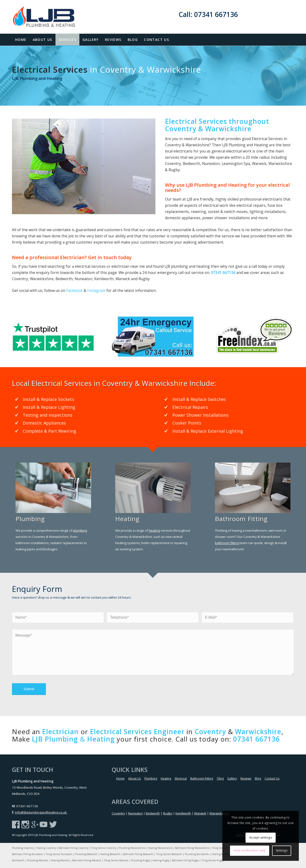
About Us (134, 778)
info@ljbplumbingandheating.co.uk (41, 812)
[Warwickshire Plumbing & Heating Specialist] (253, 488)
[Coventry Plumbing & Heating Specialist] (53, 488)
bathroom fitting (227, 543)
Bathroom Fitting (202, 778)
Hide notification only (250, 850)
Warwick (200, 813)
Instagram (96, 290)
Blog (258, 778)
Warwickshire (219, 813)
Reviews (246, 778)
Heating (166, 778)
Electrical (181, 778)
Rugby (168, 813)
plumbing (80, 530)
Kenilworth (183, 813)
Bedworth (153, 813)
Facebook (74, 290)
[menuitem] (21, 40)
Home (120, 778)
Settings (282, 850)
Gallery (232, 778)
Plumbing (151, 778)
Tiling (220, 778)
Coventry (118, 813)
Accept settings (261, 838)
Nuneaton (135, 813)
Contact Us (272, 778)
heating (154, 530)
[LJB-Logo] (48, 17)
